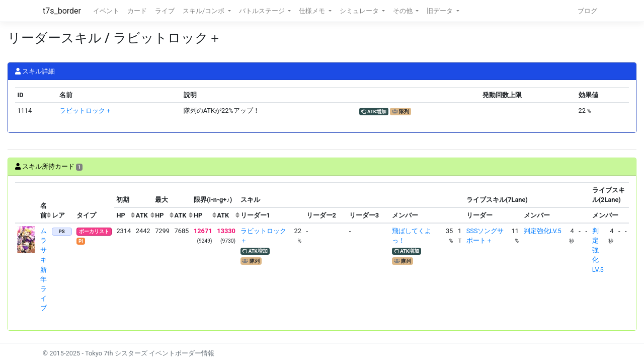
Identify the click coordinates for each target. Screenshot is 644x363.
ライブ (165, 11)
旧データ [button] (440, 11)
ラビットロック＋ (86, 111)
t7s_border (62, 11)
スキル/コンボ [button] (204, 11)
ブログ (587, 11)
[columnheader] (27, 203)
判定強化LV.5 (543, 231)
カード (137, 11)
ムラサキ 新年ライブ (44, 270)
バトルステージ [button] (263, 11)
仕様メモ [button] (313, 11)
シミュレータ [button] (360, 11)
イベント (106, 11)
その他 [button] (404, 11)
